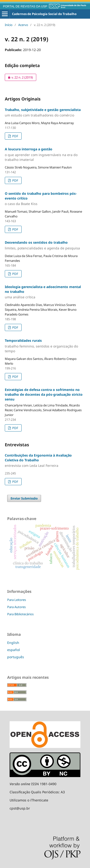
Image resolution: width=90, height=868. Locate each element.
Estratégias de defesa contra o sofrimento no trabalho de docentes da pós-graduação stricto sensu (44, 394)
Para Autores (16, 607)
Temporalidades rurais (45, 346)
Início (9, 25)
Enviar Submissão (24, 498)
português (16, 657)
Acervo (23, 25)
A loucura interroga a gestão (45, 154)
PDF (15, 136)
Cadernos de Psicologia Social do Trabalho (44, 14)
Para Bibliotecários (20, 614)
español (14, 650)
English (13, 643)
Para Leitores (17, 600)
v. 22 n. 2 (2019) (19, 77)
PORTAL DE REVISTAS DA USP (25, 6)
